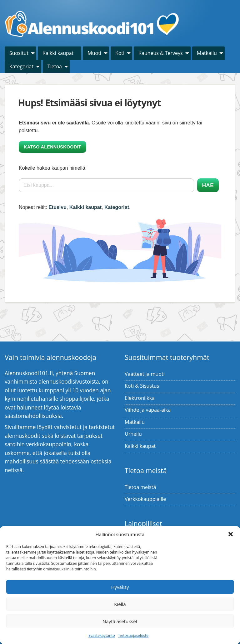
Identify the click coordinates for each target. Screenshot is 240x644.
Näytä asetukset (120, 621)
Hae (208, 185)
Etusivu (57, 207)
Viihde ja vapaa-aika (148, 410)
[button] (231, 534)
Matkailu (207, 53)
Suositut (19, 53)
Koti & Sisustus (142, 386)
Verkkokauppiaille (145, 499)
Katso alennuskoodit (52, 147)
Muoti (94, 53)
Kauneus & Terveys (161, 53)
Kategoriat (21, 66)
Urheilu (133, 434)
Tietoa (55, 66)
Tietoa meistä (140, 487)
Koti (120, 53)
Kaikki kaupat (58, 53)
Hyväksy (120, 587)
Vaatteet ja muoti (145, 374)
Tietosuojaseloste (133, 635)
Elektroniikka (140, 398)
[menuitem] (20, 53)
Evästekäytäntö (102, 635)
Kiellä (120, 604)
